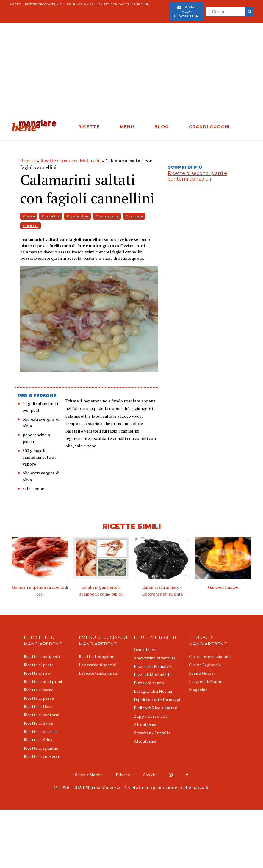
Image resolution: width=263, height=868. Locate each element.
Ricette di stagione (97, 656)
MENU (127, 127)
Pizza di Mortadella (153, 674)
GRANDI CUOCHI (209, 127)
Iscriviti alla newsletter (186, 11)
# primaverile (107, 216)
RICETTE (89, 127)
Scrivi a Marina (89, 775)
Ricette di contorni (42, 715)
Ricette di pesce (39, 698)
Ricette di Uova (38, 706)
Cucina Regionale (205, 665)
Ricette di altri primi (43, 681)
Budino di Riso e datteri (156, 708)
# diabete (30, 226)
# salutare (134, 216)
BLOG (162, 127)
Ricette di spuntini (41, 748)
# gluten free (78, 216)
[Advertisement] (131, 75)
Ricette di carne (39, 690)
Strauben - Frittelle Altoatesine (152, 737)
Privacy (123, 775)
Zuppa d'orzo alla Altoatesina (151, 720)
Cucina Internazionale (210, 656)
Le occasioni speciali (98, 665)
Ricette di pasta (39, 665)
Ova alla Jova (146, 650)
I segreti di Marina (206, 681)
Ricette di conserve (42, 756)
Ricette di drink (38, 740)
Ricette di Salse (38, 723)
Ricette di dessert (41, 731)
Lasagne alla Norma (153, 691)
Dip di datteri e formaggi (157, 699)
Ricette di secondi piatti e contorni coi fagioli (197, 176)
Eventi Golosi (202, 673)
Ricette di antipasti (42, 656)
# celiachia (51, 216)
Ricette (16, 4)
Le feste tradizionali (98, 673)
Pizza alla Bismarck (153, 666)
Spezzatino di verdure (155, 658)
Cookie (149, 775)
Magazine (198, 690)
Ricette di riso (37, 673)
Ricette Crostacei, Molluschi (50, 4)
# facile (29, 216)
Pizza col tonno (149, 683)
